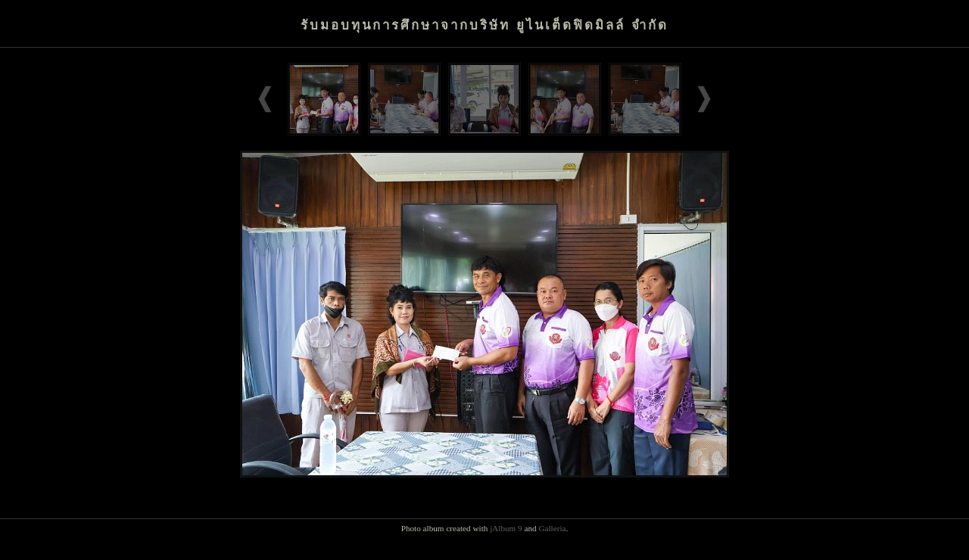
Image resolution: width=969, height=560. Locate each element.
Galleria (552, 528)
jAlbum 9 (506, 528)
